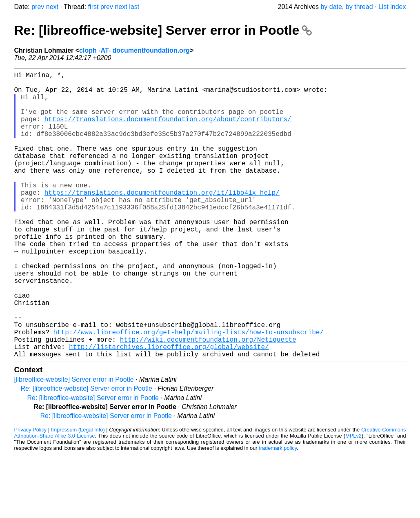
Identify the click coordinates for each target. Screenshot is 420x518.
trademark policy (278, 512)
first (93, 7)
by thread (359, 7)
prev (38, 7)
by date (331, 7)
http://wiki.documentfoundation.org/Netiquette (208, 400)
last (134, 7)
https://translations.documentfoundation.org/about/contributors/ (168, 130)
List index (392, 7)
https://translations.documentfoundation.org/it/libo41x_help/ (162, 220)
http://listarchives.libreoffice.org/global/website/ (169, 409)
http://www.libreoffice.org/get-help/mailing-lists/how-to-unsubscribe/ (189, 391)
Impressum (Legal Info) (78, 493)
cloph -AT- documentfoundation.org (134, 50)
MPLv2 (353, 499)
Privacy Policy (31, 493)
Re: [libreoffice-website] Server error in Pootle (163, 30)
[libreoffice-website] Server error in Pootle (74, 443)
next (52, 7)
